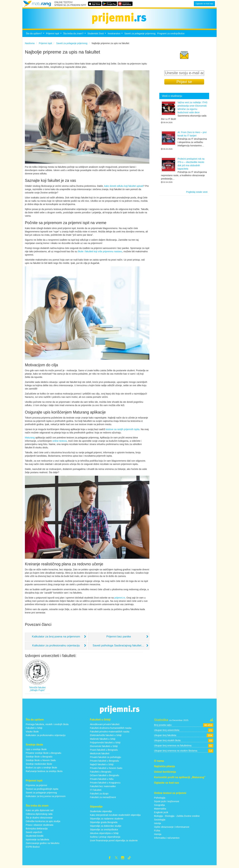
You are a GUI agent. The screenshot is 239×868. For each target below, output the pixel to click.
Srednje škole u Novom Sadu (41, 762)
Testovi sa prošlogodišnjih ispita (42, 791)
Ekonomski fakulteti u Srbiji (104, 748)
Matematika (160, 811)
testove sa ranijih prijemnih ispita (123, 431)
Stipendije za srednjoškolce (104, 831)
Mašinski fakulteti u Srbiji (103, 741)
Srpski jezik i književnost (167, 803)
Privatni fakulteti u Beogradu (104, 763)
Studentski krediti (35, 838)
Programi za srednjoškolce (171, 35)
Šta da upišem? (36, 36)
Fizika (157, 833)
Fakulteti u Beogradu (101, 774)
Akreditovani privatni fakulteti (105, 726)
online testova (60, 443)
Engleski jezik (161, 814)
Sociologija (160, 822)
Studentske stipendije (101, 813)
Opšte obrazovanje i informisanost (172, 829)
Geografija (159, 807)
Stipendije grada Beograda (104, 824)
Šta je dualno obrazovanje (39, 819)
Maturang (30, 440)
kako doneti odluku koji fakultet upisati (124, 188)
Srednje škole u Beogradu (39, 758)
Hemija (158, 836)
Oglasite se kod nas (204, 4)
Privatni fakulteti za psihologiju (106, 759)
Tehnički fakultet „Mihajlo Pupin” (37, 691)
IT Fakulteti (96, 792)
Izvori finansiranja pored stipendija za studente (114, 842)
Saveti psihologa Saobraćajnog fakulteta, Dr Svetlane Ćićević (121, 647)
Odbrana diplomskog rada (39, 816)
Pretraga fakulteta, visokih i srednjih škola (47, 726)
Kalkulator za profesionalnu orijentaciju (46, 737)
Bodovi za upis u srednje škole (41, 769)
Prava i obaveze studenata (40, 827)
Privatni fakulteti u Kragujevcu (105, 784)
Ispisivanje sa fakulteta (37, 841)
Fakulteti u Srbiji (34, 730)
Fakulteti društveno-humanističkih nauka (111, 730)
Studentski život (97, 36)
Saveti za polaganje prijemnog (140, 35)
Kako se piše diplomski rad (40, 812)
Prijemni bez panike (119, 639)
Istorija (157, 825)
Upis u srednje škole (36, 751)
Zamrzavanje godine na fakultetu (43, 845)
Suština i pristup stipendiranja (105, 839)
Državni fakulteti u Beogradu (105, 777)
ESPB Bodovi (33, 849)
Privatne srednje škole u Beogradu (43, 755)
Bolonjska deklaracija (37, 830)
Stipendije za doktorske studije (106, 828)
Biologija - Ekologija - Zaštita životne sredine (177, 818)
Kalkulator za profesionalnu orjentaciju (56, 647)
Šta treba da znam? (75, 36)
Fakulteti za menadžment (103, 799)
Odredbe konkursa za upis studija (43, 823)
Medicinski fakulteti (100, 755)
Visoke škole (32, 733)
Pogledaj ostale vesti (197, 194)
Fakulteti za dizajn (99, 795)
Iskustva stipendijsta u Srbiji (104, 835)
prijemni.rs (120, 599)
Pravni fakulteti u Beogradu (104, 752)
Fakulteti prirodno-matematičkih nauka (110, 733)
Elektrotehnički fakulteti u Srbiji (106, 737)
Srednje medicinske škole (39, 766)
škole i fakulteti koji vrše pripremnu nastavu (100, 253)
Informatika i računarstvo (167, 840)
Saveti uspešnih (34, 834)
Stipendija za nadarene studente (107, 820)
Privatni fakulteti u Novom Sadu (106, 770)
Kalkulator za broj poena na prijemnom (56, 639)
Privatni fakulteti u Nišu (102, 781)
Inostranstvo (116, 36)
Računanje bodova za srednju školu (44, 773)
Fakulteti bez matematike (103, 788)
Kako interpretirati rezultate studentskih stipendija (115, 817)
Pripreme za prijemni (36, 787)
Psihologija (160, 800)
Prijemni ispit (54, 36)
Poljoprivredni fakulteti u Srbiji (105, 744)
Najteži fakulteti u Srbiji (102, 766)
